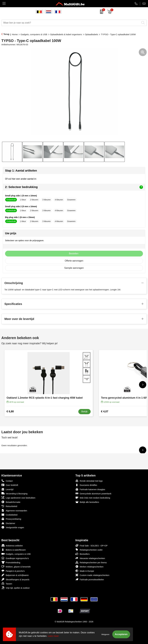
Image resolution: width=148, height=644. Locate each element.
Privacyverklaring (11, 519)
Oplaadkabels (91, 34)
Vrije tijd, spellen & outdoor (16, 588)
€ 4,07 (105, 411)
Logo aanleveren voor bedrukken (18, 498)
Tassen (7, 584)
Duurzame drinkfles (86, 485)
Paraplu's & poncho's (13, 571)
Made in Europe (85, 571)
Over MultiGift (10, 485)
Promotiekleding (11, 562)
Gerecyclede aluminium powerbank (93, 493)
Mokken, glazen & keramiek (16, 567)
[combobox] (71, 23)
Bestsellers (83, 554)
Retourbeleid (9, 506)
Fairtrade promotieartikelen (90, 579)
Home (15, 34)
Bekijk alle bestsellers (87, 502)
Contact (7, 481)
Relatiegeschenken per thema (91, 562)
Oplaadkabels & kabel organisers (66, 34)
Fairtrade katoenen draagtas (90, 489)
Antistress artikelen (12, 545)
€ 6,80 (10, 411)
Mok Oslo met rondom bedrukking (93, 498)
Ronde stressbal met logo (89, 481)
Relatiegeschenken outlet (89, 550)
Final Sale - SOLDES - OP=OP (92, 545)
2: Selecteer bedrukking (74, 187)
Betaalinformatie (11, 502)
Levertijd (7, 489)
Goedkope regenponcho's (15, 558)
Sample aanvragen (74, 268)
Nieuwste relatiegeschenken (90, 558)
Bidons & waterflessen (14, 550)
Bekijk (84, 412)
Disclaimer (8, 523)
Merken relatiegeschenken (89, 567)
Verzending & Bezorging (14, 493)
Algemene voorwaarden (14, 510)
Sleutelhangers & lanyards (15, 579)
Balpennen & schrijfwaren (15, 575)
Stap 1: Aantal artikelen (21, 171)
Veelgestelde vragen (13, 527)
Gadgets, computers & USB (34, 34)
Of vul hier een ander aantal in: (21, 179)
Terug (6, 34)
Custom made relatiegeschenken (92, 575)
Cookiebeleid (9, 515)
